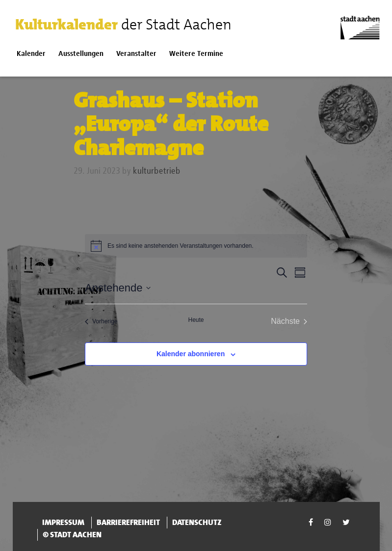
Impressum (63, 522)
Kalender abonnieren (191, 354)
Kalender (31, 54)
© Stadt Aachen (72, 535)
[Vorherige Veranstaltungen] (101, 321)
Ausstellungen (81, 54)
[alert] (196, 246)
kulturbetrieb (157, 171)
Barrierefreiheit (128, 522)
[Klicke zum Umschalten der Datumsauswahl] (118, 288)
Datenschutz (197, 522)
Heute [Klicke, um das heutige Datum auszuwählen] (196, 320)
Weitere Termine (196, 54)
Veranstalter (136, 54)
